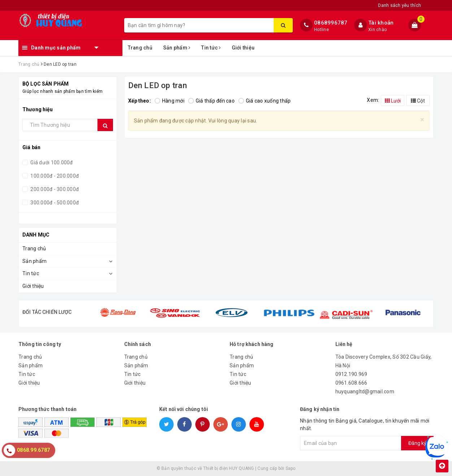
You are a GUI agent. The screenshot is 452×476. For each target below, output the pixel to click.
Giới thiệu (243, 48)
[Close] (422, 120)
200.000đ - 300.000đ (54, 189)
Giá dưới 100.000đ (51, 163)
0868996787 (331, 23)
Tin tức (211, 48)
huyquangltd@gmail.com (365, 391)
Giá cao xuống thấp (265, 101)
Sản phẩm (177, 48)
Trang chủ (140, 48)
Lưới (393, 101)
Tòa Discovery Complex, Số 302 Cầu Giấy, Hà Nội (384, 361)
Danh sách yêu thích (399, 5)
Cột (418, 101)
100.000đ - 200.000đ (54, 176)
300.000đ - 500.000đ (54, 203)
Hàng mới (169, 101)
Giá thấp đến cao (211, 101)
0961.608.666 (351, 383)
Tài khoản (381, 23)
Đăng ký (417, 443)
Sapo (291, 468)
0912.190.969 (351, 374)
